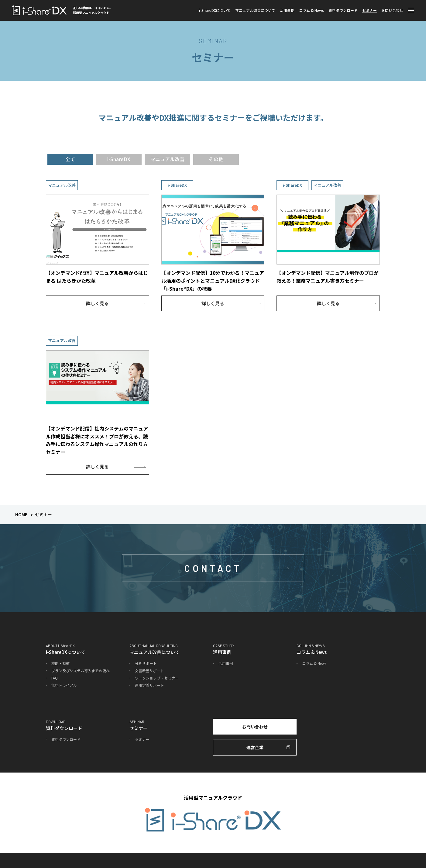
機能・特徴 (60, 663)
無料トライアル (64, 685)
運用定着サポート (149, 685)
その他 (216, 159)
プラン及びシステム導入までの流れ (81, 671)
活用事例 (287, 10)
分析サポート (146, 663)
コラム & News (311, 10)
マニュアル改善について (255, 10)
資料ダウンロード (343, 10)
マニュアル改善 (167, 159)
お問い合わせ (392, 10)
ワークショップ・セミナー (157, 678)
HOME (21, 514)
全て (70, 159)
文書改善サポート (149, 671)
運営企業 (255, 747)
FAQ (55, 678)
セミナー (369, 10)
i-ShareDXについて (215, 10)
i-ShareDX (119, 159)
